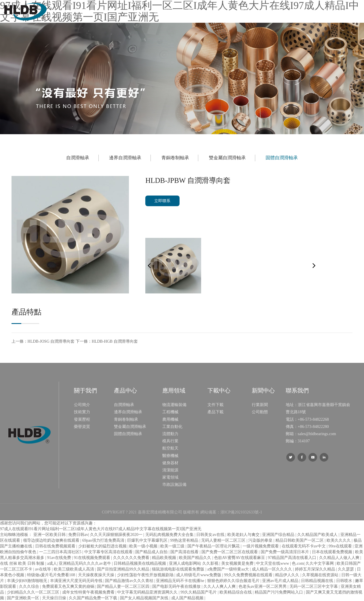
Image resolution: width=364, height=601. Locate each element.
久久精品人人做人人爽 (340, 558)
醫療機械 (170, 456)
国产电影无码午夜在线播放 (177, 586)
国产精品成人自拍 (152, 552)
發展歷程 (82, 419)
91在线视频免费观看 (93, 558)
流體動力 (170, 434)
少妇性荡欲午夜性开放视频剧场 (146, 575)
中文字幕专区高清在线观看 (109, 552)
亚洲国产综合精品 (279, 535)
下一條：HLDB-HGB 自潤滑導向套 (107, 341)
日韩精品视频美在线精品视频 (140, 563)
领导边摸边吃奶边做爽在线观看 (52, 540)
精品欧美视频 (165, 558)
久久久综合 (30, 586)
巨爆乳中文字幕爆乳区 (148, 540)
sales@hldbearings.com (317, 434)
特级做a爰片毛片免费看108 (52, 575)
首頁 (139, 11)
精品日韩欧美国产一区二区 (300, 540)
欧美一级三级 (173, 546)
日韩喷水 (345, 581)
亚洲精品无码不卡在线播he (181, 581)
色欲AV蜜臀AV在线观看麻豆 (240, 558)
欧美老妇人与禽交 (244, 535)
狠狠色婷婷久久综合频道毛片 (234, 581)
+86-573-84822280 (313, 427)
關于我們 (163, 11)
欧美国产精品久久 (196, 558)
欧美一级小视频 (144, 546)
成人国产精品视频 (188, 598)
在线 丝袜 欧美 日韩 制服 (23, 563)
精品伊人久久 (288, 575)
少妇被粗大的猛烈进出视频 (103, 546)
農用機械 (170, 419)
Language (350, 11)
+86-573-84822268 (313, 419)
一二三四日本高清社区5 (61, 552)
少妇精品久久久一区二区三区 (34, 592)
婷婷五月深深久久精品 (316, 569)
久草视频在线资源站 (321, 575)
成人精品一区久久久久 (272, 569)
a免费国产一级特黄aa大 (228, 569)
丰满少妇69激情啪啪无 (28, 581)
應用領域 (220, 11)
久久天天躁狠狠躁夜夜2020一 (117, 535)
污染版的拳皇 (261, 540)
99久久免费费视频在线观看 (249, 575)
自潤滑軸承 (78, 158)
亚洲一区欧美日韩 (50, 535)
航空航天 (170, 448)
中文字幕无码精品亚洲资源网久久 (148, 592)
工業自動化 (172, 427)
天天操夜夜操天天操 (97, 575)
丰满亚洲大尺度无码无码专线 (77, 581)
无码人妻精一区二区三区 (224, 540)
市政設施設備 (174, 485)
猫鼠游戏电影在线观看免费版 (179, 569)
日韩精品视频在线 (318, 581)
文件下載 (216, 405)
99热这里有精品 (185, 540)
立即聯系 (162, 201)
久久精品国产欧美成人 (318, 535)
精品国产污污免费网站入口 (279, 592)
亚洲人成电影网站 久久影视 (194, 563)
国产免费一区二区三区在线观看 (230, 552)
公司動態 (260, 412)
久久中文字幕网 (320, 563)
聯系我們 (307, 11)
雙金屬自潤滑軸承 (227, 158)
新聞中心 (278, 11)
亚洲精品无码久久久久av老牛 (85, 563)
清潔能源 (170, 470)
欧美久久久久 (339, 540)
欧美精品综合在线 (236, 592)
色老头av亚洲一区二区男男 (263, 586)
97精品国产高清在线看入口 (293, 558)
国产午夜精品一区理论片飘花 (214, 546)
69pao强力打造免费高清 (104, 540)
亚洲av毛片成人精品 (281, 581)
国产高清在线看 (185, 552)
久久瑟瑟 (346, 569)
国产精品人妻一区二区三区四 (124, 586)
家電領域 (170, 477)
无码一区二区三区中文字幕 (314, 586)
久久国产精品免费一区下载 (94, 598)
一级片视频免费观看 (261, 546)
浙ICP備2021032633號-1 (241, 512)
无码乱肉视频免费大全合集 (170, 535)
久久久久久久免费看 (132, 558)
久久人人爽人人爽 (220, 586)
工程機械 (170, 412)
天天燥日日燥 (55, 598)
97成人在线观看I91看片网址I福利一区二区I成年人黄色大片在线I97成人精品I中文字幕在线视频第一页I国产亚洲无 (101, 529)
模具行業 (170, 441)
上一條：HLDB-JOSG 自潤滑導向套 (43, 341)
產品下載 (216, 412)
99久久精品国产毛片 (199, 592)
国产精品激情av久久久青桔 (130, 581)
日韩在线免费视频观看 (56, 546)
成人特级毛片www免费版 (199, 575)
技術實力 (82, 412)
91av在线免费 (60, 558)
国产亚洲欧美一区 (24, 598)
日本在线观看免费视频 (333, 552)
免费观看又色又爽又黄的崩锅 (69, 586)
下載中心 (249, 11)
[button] (314, 266)
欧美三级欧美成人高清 (75, 569)
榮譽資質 (82, 427)
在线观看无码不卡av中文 (304, 546)
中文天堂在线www (273, 563)
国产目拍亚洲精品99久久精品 (124, 569)
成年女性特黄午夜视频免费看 (89, 592)
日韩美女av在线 (211, 535)
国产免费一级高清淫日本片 (285, 552)
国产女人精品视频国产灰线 (145, 598)
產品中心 (192, 11)
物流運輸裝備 (174, 405)
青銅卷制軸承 (175, 158)
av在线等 (44, 569)
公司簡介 (82, 405)
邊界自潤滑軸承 (125, 158)
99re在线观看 (341, 546)
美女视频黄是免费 (238, 563)
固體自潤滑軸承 (282, 158)
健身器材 (170, 463)
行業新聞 (260, 405)
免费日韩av (78, 535)
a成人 (52, 563)
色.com (298, 563)
